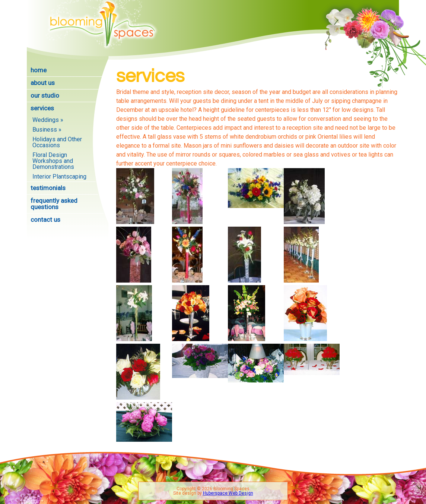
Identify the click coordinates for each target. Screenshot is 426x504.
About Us (43, 83)
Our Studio (45, 95)
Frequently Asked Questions (54, 204)
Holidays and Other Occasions (57, 142)
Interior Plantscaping (59, 177)
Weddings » (48, 120)
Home (39, 70)
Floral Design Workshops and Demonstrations (53, 161)
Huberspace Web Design (228, 493)
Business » (47, 130)
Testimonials (48, 188)
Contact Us (45, 220)
